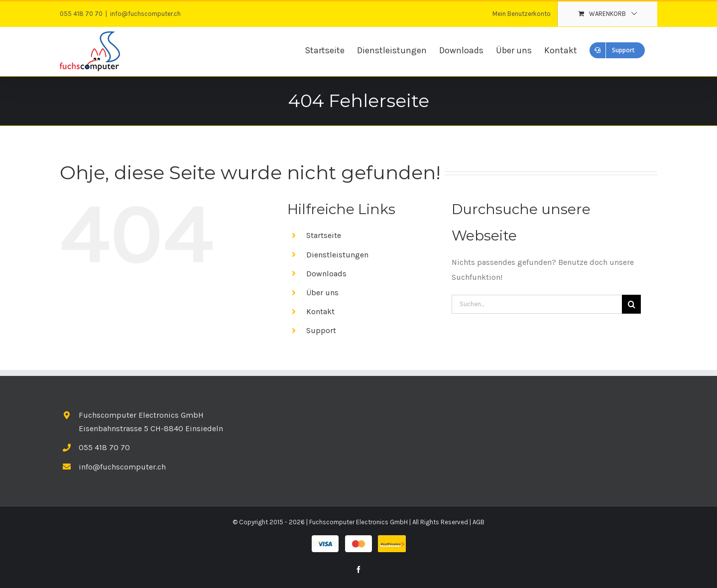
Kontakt (320, 311)
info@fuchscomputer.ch (145, 14)
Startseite (324, 235)
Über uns (322, 293)
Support (321, 330)
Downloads (326, 274)
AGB (478, 522)
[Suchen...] (537, 304)
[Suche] (631, 304)
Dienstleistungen (337, 255)
